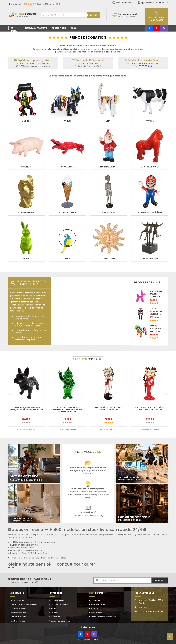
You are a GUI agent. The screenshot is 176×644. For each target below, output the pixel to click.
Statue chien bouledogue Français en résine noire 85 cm (26, 408)
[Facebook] (150, 28)
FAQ (91, 515)
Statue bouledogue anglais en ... (156, 329)
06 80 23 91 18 (145, 66)
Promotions (59, 28)
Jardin (53, 609)
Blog (74, 28)
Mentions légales (18, 621)
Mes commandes (98, 604)
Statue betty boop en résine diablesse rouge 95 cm (150, 408)
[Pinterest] (157, 28)
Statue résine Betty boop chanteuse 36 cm (109, 408)
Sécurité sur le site (18, 617)
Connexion (95, 600)
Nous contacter (17, 600)
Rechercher (93, 15)
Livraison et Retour (18, 609)
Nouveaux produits (36, 28)
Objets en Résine (58, 600)
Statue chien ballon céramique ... (156, 294)
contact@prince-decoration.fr (151, 611)
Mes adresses (96, 613)
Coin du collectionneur (60, 621)
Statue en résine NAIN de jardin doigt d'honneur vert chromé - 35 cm (67, 409)
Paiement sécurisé (18, 613)
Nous (124, 3)
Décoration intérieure (59, 604)
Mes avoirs (95, 609)
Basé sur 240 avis (42, 4)
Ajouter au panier (26, 430)
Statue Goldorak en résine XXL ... (156, 311)
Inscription (160, 580)
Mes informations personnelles (103, 617)
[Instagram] (164, 28)
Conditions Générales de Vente (24, 604)
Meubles (54, 613)
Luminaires (55, 617)
